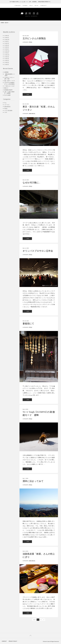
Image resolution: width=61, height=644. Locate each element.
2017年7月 (6, 41)
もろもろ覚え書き (8, 111)
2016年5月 (7, 43)
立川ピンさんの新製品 (34, 39)
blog (5, 103)
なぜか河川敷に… (31, 183)
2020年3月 (7, 36)
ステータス (7, 105)
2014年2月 (7, 63)
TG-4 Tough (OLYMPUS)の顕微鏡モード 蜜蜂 (39, 414)
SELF (31, 6)
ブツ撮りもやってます (9, 86)
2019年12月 (7, 40)
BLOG (37, 6)
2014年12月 (7, 55)
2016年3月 (7, 47)
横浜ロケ (6, 88)
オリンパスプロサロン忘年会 (38, 251)
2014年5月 (7, 57)
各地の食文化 (32, 114)
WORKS (25, 6)
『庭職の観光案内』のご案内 (9, 75)
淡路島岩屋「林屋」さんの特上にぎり (39, 556)
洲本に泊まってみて (33, 481)
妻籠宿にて (28, 324)
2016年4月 (7, 45)
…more (27, 94)
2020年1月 (7, 38)
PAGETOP (30, 636)
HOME (2, 23)
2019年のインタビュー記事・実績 (9, 78)
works (6, 112)
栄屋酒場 (6, 72)
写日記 (31, 42)
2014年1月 (6, 65)
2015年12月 (7, 51)
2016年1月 (6, 49)
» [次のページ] (44, 620)
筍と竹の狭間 (7, 95)
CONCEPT (18, 6)
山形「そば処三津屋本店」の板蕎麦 (9, 93)
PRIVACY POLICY (13, 641)
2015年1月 (6, 53)
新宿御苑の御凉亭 (8, 90)
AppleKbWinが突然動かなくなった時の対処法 (9, 83)
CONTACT (43, 6)
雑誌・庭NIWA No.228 (10, 81)
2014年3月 (7, 61)
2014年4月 (7, 59)
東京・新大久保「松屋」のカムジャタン (39, 108)
